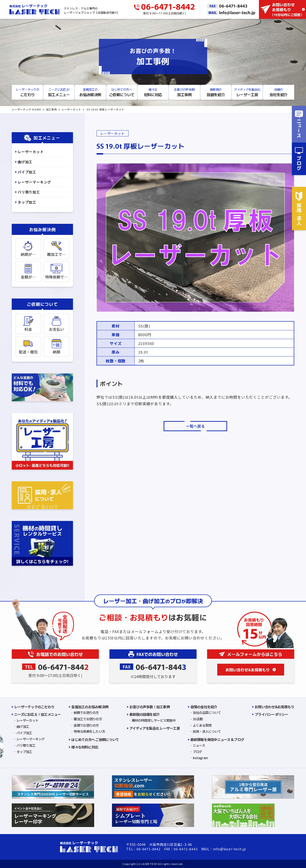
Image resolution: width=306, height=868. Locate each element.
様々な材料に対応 (85, 747)
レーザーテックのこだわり (34, 707)
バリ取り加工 (29, 192)
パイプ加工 (27, 172)
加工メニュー (59, 92)
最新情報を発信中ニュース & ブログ (217, 739)
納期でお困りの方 (86, 712)
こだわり (27, 92)
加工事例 (184, 92)
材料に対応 (153, 92)
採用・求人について (207, 731)
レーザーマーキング (34, 182)
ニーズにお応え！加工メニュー (38, 714)
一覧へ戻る (195, 426)
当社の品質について (207, 712)
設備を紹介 (216, 92)
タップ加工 (27, 202)
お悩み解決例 (90, 92)
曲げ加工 (25, 162)
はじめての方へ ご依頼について (95, 739)
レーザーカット (71, 109)
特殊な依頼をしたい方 (89, 731)
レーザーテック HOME (26, 109)
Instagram (200, 758)
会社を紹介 (279, 92)
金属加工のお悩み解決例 (90, 707)
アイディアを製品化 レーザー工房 (155, 728)
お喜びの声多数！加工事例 (150, 707)
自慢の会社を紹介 (204, 707)
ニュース (199, 745)
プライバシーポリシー (272, 714)
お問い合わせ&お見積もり (274, 707)
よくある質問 (202, 725)
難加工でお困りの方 (88, 719)
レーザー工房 (247, 92)
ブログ (197, 752)
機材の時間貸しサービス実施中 (154, 720)
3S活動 (198, 719)
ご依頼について (122, 92)
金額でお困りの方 (86, 725)
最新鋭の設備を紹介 (145, 714)
